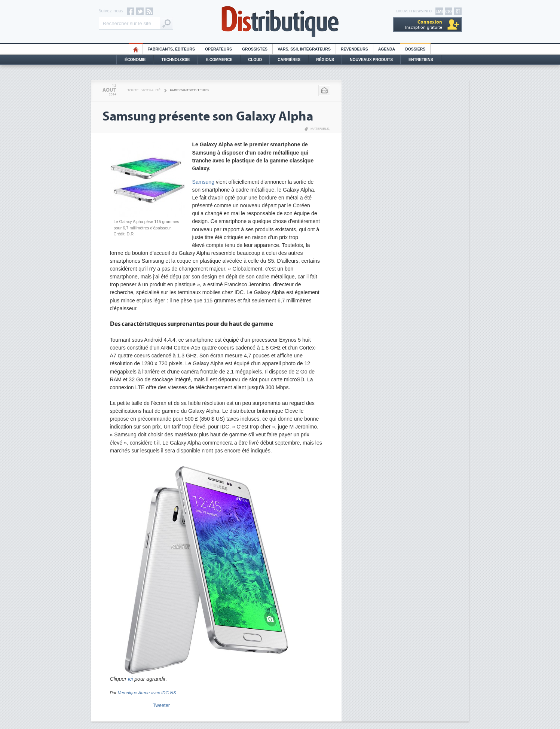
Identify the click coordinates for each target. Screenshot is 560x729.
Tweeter (162, 705)
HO (136, 49)
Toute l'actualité (144, 90)
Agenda (387, 49)
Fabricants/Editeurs (189, 90)
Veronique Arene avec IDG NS (147, 693)
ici (130, 679)
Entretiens (421, 60)
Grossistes (255, 49)
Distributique (280, 22)
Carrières (289, 60)
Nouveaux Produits (371, 60)
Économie (135, 60)
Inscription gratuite (424, 25)
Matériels (320, 129)
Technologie (175, 60)
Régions (325, 60)
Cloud (255, 60)
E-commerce (219, 60)
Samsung (203, 182)
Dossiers (415, 49)
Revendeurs (354, 49)
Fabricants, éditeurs (171, 49)
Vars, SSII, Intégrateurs (304, 49)
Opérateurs (218, 49)
